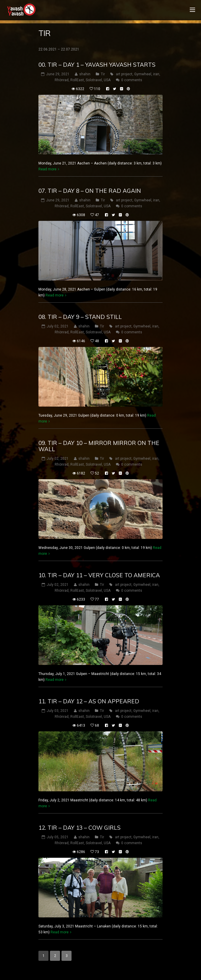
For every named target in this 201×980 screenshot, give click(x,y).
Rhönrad (62, 80)
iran (156, 74)
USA (107, 80)
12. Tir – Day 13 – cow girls (80, 828)
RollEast (77, 80)
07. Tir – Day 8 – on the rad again (90, 191)
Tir (103, 74)
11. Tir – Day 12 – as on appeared (89, 701)
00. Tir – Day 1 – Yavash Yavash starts (97, 65)
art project (124, 74)
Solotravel (94, 80)
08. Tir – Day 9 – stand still (80, 317)
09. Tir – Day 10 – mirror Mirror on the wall (99, 446)
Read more (47, 169)
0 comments (132, 80)
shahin (85, 74)
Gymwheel (143, 74)
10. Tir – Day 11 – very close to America (99, 575)
